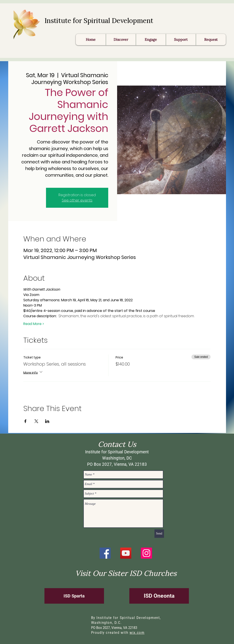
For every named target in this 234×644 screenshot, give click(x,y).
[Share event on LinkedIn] (47, 421)
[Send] (159, 534)
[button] (211, 40)
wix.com (137, 633)
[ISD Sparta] (74, 596)
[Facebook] (105, 553)
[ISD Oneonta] (159, 596)
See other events (77, 200)
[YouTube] (126, 553)
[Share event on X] (36, 421)
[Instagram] (146, 553)
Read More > (34, 324)
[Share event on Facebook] (25, 421)
